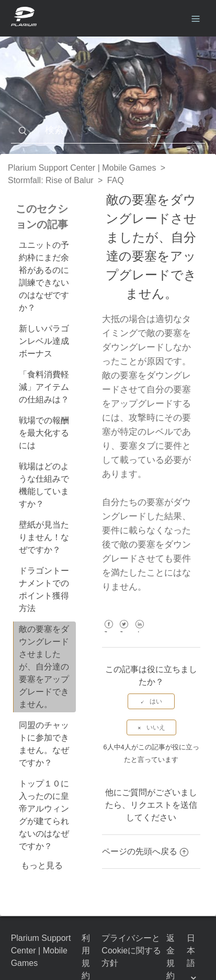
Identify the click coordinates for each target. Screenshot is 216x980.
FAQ (116, 180)
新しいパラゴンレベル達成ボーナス (44, 341)
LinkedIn (139, 632)
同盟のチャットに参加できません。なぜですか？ (44, 744)
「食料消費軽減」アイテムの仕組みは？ (44, 387)
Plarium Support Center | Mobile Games (82, 168)
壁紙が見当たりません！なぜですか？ (44, 537)
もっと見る (42, 865)
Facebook (109, 632)
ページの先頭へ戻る (145, 851)
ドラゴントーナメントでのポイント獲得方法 (44, 589)
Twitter (124, 632)
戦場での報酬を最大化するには (44, 433)
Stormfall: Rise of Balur (51, 180)
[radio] (151, 701)
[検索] (108, 130)
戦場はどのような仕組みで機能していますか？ (44, 485)
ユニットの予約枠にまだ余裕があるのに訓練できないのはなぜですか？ (44, 276)
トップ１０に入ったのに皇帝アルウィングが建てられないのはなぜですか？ (44, 815)
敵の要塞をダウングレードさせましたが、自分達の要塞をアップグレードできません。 (44, 667)
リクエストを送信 (164, 805)
